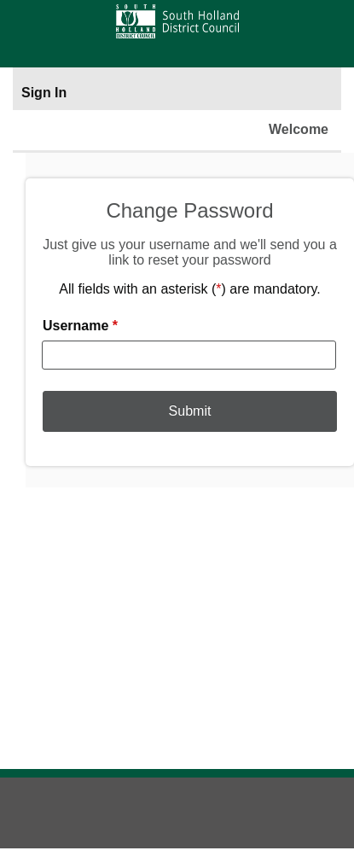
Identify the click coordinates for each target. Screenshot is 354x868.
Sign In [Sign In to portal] (44, 93)
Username (80, 326)
